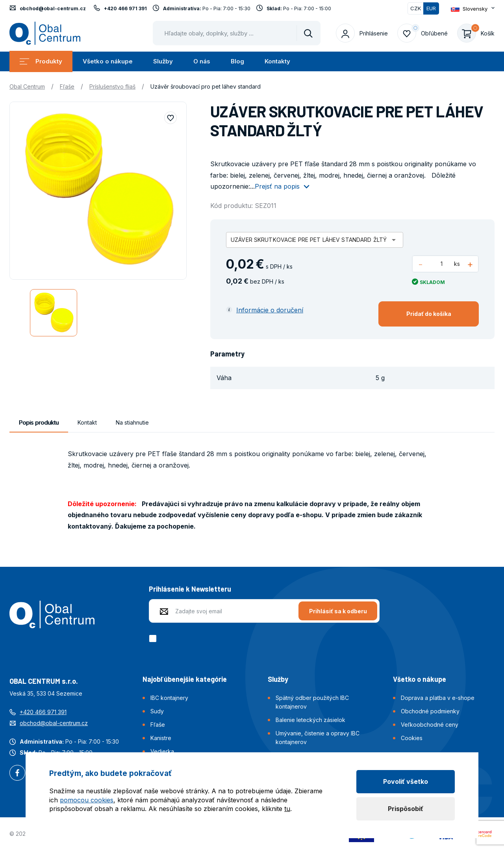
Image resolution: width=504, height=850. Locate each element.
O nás (202, 61)
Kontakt (87, 422)
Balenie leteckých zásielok (310, 720)
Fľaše (67, 86)
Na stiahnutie (132, 422)
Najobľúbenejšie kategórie (185, 679)
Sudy (157, 711)
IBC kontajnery (169, 698)
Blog (237, 61)
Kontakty (277, 61)
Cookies (412, 738)
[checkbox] (154, 638)
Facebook (17, 774)
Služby (163, 61)
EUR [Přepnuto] (431, 8)
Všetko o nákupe (108, 61)
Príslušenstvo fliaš (112, 86)
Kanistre (161, 738)
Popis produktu (39, 422)
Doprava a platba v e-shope (438, 698)
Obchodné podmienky (430, 711)
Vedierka (162, 751)
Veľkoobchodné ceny (430, 725)
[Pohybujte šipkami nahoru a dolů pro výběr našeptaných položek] (237, 33)
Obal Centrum (27, 86)
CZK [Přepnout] (416, 8)
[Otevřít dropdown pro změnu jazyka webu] (473, 8)
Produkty (41, 61)
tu (287, 809)
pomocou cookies (87, 800)
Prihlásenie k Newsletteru (190, 589)
